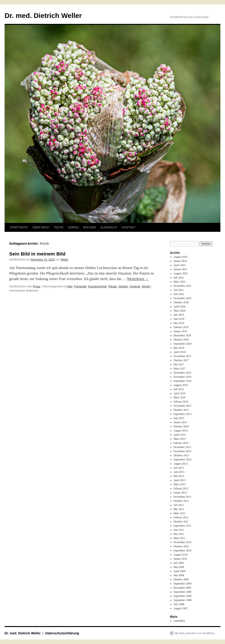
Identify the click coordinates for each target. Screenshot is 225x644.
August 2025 (181, 257)
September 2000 (183, 592)
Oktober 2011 (181, 522)
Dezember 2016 (182, 373)
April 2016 (180, 393)
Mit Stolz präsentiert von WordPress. (195, 633)
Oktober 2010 (181, 546)
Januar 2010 (180, 559)
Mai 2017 (179, 364)
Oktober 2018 (181, 340)
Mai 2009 (179, 567)
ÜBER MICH (41, 227)
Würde (146, 287)
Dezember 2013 (182, 447)
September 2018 (183, 344)
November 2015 (183, 406)
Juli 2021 (179, 290)
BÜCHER (90, 227)
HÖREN (73, 227)
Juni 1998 (179, 604)
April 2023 (180, 265)
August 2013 (181, 464)
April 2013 (180, 480)
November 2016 (183, 377)
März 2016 (180, 397)
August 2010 (181, 555)
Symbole (135, 287)
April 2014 (180, 435)
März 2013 (180, 484)
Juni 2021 (179, 294)
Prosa (36, 287)
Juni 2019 (179, 319)
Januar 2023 (180, 269)
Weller (65, 260)
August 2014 (181, 431)
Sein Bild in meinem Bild (37, 254)
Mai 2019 (179, 323)
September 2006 (183, 584)
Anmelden (179, 621)
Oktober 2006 (181, 579)
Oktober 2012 (181, 501)
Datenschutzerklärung (62, 633)
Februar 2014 (181, 443)
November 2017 (183, 356)
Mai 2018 (179, 348)
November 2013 (183, 451)
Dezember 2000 (182, 588)
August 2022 (181, 273)
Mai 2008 (179, 575)
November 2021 (183, 286)
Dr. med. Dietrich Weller (43, 16)
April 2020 (180, 306)
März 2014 (180, 439)
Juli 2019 (179, 315)
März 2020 (180, 311)
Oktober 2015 (181, 410)
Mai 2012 (179, 509)
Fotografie (80, 287)
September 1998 (183, 600)
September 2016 (183, 381)
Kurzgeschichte (97, 287)
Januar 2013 (180, 493)
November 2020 (183, 298)
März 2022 (180, 282)
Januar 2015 (180, 422)
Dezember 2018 (182, 335)
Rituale (113, 287)
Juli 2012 (179, 505)
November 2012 (183, 497)
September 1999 (183, 596)
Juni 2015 (179, 418)
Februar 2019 (181, 327)
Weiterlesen (138, 279)
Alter (70, 287)
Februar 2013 (181, 488)
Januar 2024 (180, 261)
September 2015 (183, 414)
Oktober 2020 (181, 302)
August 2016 (181, 385)
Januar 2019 (180, 331)
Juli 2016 (179, 389)
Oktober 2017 (181, 360)
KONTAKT (129, 227)
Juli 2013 (179, 468)
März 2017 (180, 369)
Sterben (123, 287)
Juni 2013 (179, 472)
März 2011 (180, 538)
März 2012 (180, 513)
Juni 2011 (179, 530)
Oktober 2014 (181, 426)
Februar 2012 (181, 517)
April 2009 (180, 571)
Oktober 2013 (181, 455)
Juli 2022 (179, 278)
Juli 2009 (179, 563)
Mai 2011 (179, 534)
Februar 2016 (181, 402)
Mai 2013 (179, 476)
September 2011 (183, 526)
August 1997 (181, 608)
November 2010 (183, 542)
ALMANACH (109, 227)
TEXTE (59, 227)
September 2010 (183, 550)
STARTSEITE (19, 227)
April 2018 (180, 352)
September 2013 (183, 460)
